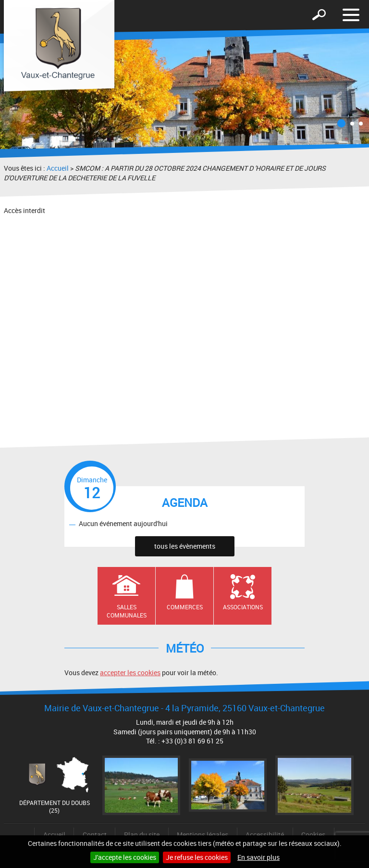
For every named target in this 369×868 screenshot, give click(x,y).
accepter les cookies (130, 673)
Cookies (313, 835)
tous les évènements (185, 546)
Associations (243, 607)
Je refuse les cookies (197, 857)
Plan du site (142, 835)
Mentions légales (203, 835)
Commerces (185, 607)
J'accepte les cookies (125, 857)
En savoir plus (258, 857)
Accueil (58, 168)
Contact (95, 835)
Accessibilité (265, 835)
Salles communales (127, 611)
